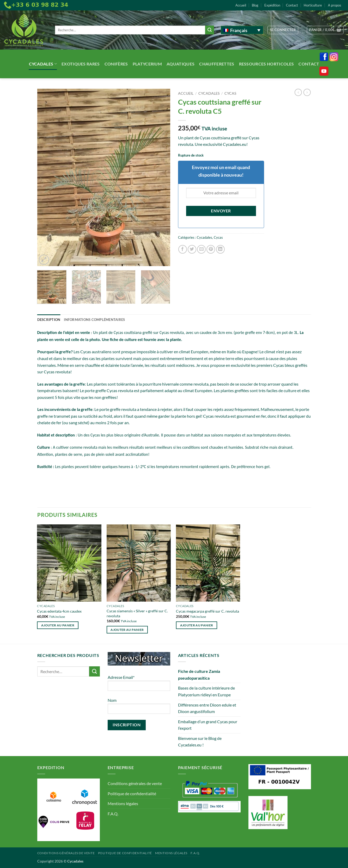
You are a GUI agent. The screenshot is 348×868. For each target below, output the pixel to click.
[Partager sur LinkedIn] (220, 249)
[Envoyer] (210, 30)
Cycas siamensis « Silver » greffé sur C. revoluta (137, 613)
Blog (255, 5)
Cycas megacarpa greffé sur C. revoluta (207, 611)
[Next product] (298, 92)
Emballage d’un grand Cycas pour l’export (208, 725)
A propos (335, 5)
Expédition (272, 5)
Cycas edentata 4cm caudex (59, 611)
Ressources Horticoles (267, 64)
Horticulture (313, 5)
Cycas (230, 93)
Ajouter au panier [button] (58, 625)
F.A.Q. (113, 814)
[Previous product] (307, 92)
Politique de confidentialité (132, 794)
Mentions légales (123, 803)
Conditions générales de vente (135, 783)
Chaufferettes (217, 64)
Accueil (241, 5)
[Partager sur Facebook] (183, 249)
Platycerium (147, 64)
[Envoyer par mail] (201, 249)
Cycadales (43, 64)
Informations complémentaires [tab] (94, 320)
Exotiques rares (81, 64)
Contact (292, 5)
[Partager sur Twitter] (192, 249)
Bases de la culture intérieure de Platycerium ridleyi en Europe (206, 691)
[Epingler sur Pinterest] (211, 249)
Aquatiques (181, 64)
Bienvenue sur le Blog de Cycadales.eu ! (200, 742)
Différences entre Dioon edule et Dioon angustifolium (207, 708)
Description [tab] (49, 320)
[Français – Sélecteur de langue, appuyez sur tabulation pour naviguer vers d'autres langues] (242, 30)
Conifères (116, 64)
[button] (283, 30)
